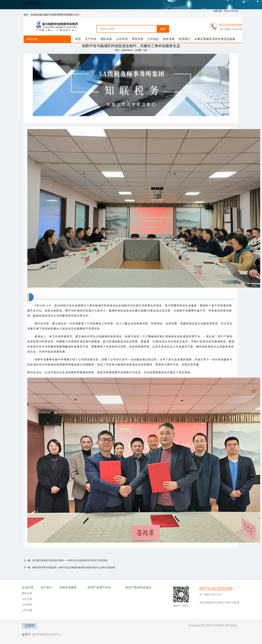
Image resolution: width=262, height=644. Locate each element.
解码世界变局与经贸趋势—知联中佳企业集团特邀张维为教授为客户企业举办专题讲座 (74, 567)
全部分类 (32, 39)
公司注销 (27, 599)
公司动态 (234, 11)
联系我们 (184, 39)
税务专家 (169, 39)
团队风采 (106, 39)
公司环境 (122, 39)
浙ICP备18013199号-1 (47, 634)
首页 (226, 11)
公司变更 (27, 605)
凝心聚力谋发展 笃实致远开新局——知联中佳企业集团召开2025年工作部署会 (70, 560)
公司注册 (27, 610)
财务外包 (27, 593)
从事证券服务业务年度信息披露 (215, 39)
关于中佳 (91, 39)
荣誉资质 (138, 39)
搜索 (163, 29)
